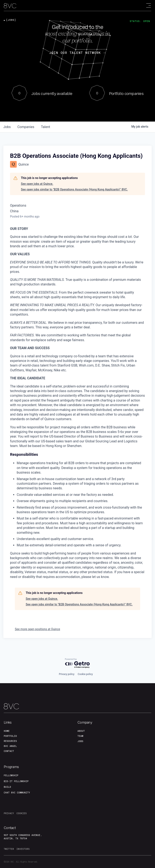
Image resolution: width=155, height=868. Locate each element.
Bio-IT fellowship (16, 781)
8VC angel (10, 746)
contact (9, 751)
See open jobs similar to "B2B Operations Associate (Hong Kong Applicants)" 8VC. (74, 189)
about (81, 731)
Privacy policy (67, 674)
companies (26, 127)
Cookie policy (85, 674)
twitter (9, 849)
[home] (10, 6)
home (7, 731)
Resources (10, 741)
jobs (7, 127)
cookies (22, 813)
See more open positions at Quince (37, 629)
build (7, 787)
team (80, 736)
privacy (9, 813)
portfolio (10, 736)
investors (23, 849)
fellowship (11, 775)
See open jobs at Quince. (37, 184)
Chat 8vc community (17, 793)
